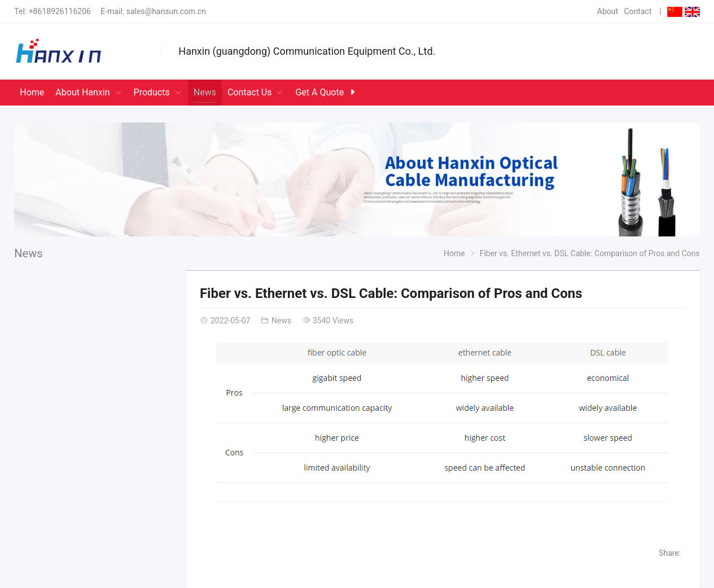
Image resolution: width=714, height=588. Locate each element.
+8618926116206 (60, 11)
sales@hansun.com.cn (166, 11)
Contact (638, 11)
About (608, 11)
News (28, 253)
